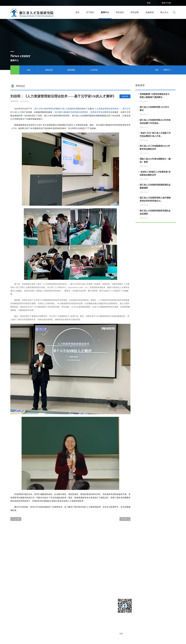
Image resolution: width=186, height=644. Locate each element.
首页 (77, 12)
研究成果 (135, 12)
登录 (151, 3)
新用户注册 (169, 3)
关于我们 (90, 12)
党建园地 (150, 12)
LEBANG (137, 634)
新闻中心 (105, 12)
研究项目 (120, 12)
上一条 (16, 519)
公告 (29, 70)
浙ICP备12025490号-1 (110, 634)
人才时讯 (94, 70)
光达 (121, 634)
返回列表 (125, 96)
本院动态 (49, 70)
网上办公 (164, 12)
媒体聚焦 (71, 70)
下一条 (125, 519)
